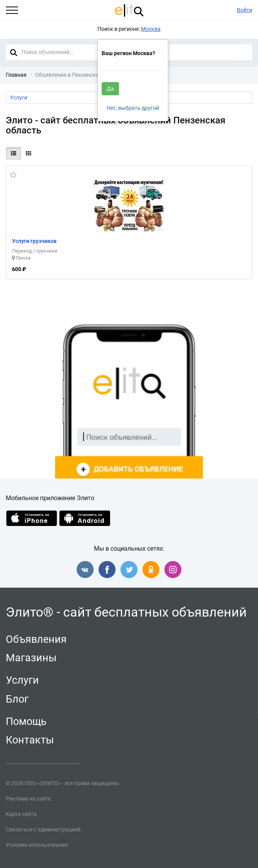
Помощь (26, 721)
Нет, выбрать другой (133, 108)
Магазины (31, 658)
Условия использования (37, 845)
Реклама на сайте (28, 799)
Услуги (22, 680)
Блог (17, 699)
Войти (245, 10)
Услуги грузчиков (34, 241)
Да (110, 89)
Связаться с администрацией (43, 829)
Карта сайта (21, 814)
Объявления (36, 639)
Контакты (30, 740)
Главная (16, 75)
